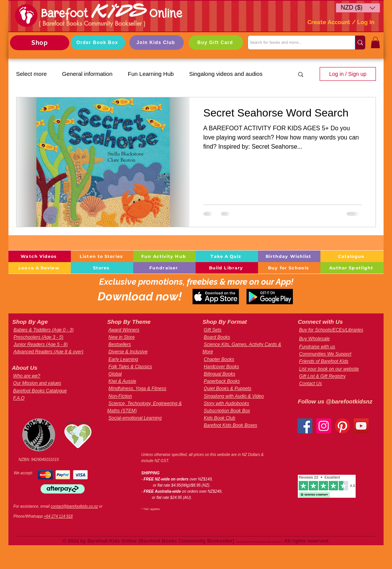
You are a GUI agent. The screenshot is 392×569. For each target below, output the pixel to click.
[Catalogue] (352, 256)
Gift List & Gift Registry (322, 376)
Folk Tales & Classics (130, 367)
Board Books (217, 337)
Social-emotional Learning (135, 418)
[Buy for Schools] (289, 268)
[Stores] (102, 268)
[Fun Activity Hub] (164, 256)
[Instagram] (324, 426)
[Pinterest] (342, 426)
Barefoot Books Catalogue (40, 391)
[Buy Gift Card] (216, 43)
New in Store (122, 337)
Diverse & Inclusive (128, 352)
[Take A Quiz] (227, 256)
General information (87, 74)
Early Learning (123, 359)
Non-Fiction (120, 396)
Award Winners (124, 330)
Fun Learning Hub (151, 74)
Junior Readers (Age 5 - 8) (40, 344)
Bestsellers (120, 344)
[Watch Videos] (40, 256)
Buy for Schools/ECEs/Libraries (331, 330)
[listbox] (358, 8)
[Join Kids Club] (157, 43)
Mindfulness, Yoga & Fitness (137, 389)
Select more (31, 74)
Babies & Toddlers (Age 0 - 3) (43, 330)
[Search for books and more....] (294, 43)
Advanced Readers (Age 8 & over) (48, 352)
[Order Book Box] (98, 43)
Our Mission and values (37, 383)
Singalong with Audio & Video (234, 396)
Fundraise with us (317, 347)
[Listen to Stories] (102, 256)
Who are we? (27, 376)
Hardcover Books (221, 367)
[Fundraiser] (164, 268)
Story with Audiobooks (226, 403)
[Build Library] (227, 268)
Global (115, 374)
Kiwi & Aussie (122, 381)
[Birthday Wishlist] (289, 256)
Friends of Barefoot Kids (324, 361)
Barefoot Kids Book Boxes (230, 425)
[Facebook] (305, 426)
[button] (358, 8)
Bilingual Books (219, 374)
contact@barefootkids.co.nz (74, 506)
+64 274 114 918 (58, 516)
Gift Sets (212, 330)
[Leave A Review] (40, 268)
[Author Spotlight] (352, 268)
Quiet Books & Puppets (227, 389)
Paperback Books (222, 381)
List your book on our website (329, 369)
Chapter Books (219, 359)
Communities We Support (325, 354)
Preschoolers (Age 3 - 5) (38, 337)
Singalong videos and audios (226, 74)
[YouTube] (361, 426)
